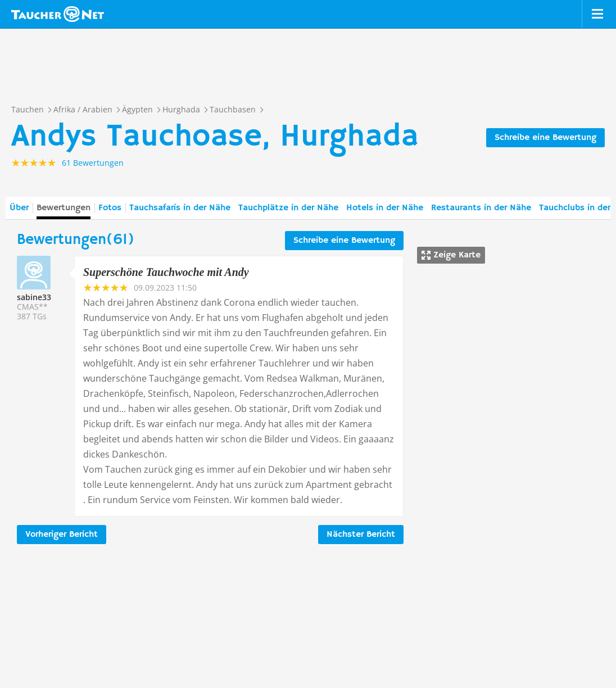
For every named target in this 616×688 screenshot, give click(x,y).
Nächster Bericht (361, 535)
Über (19, 208)
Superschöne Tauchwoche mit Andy (166, 272)
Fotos (110, 208)
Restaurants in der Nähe (481, 208)
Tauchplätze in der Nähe (288, 208)
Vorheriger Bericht (62, 535)
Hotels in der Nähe (385, 208)
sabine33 (34, 297)
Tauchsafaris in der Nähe (180, 208)
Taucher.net (58, 14)
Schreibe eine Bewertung (545, 138)
